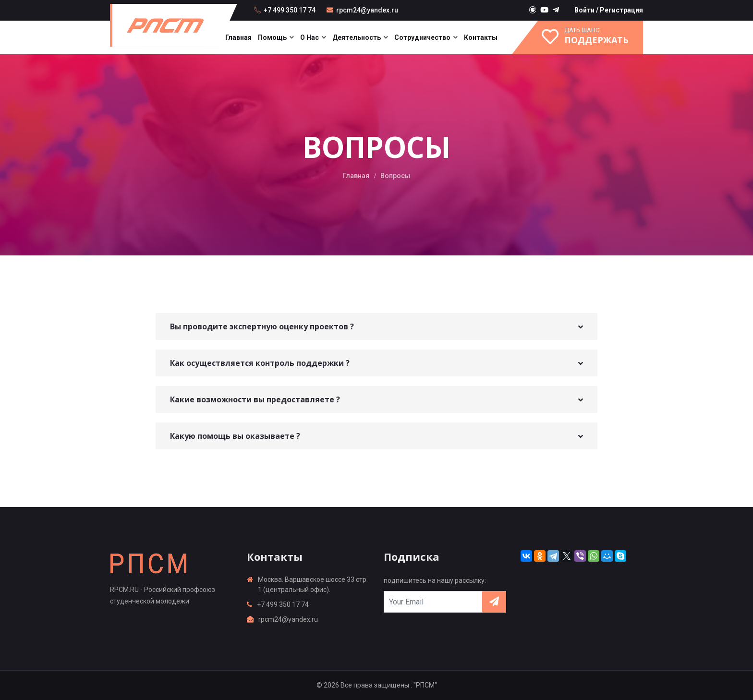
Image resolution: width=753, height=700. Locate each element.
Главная (238, 37)
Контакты (481, 37)
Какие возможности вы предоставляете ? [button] (255, 399)
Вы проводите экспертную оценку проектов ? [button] (262, 326)
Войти (584, 10)
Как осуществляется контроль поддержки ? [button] (260, 363)
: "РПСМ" (424, 685)
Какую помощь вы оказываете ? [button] (235, 436)
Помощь (272, 37)
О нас (310, 37)
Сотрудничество (422, 37)
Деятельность (357, 37)
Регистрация (621, 10)
